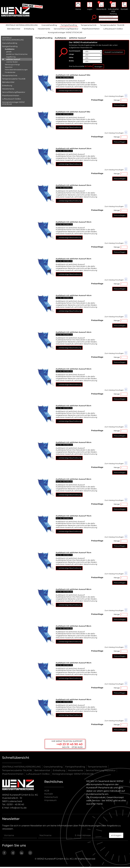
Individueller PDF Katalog (113, 9)
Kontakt (124, 7)
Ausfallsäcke (10, 50)
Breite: (71, 62)
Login (90, 7)
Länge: (71, 55)
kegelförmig (11, 58)
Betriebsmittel (14, 30)
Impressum (50, 801)
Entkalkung (29, 30)
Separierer (9, 68)
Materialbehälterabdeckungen (16, 71)
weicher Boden (12, 63)
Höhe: (71, 59)
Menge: (121, 101)
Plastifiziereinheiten (91, 30)
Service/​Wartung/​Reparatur (14, 93)
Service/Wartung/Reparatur (66, 30)
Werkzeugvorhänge (12, 66)
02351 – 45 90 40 (15, 806)
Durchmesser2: (75, 52)
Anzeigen (98, 68)
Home (78, 7)
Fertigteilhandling (69, 26)
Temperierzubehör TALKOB (112, 26)
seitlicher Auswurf (13, 60)
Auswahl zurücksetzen (114, 53)
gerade (9, 53)
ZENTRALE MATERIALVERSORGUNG (22, 26)
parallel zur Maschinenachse (17, 55)
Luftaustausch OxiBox (113, 30)
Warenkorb (101, 7)
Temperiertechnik (89, 26)
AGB (47, 792)
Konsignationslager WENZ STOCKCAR (65, 34)
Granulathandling (49, 26)
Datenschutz (51, 798)
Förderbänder (10, 73)
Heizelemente (44, 30)
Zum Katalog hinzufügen (116, 97)
